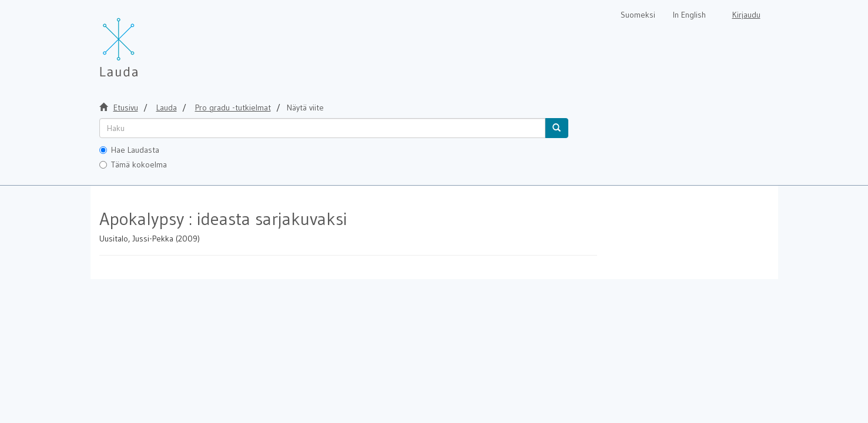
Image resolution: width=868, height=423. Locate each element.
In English (689, 15)
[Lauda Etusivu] (143, 41)
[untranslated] (322, 128)
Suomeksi (638, 15)
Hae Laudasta (129, 150)
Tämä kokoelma (133, 164)
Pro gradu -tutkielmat (233, 108)
